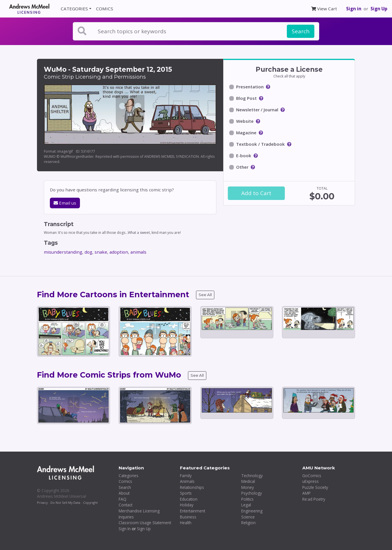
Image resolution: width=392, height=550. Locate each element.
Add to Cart (256, 193)
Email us (65, 203)
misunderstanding (63, 252)
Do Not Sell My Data (65, 503)
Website (245, 121)
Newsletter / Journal (257, 110)
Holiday (187, 505)
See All (205, 295)
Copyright (90, 503)
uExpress (310, 481)
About (124, 493)
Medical (248, 481)
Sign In (125, 529)
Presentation (250, 87)
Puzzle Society (315, 487)
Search (301, 31)
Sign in (354, 9)
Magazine (246, 133)
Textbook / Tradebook (260, 144)
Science (248, 517)
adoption (119, 252)
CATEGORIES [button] (74, 9)
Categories (129, 476)
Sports (186, 493)
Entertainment (193, 511)
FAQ (122, 499)
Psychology (252, 493)
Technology (252, 476)
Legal (246, 505)
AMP (306, 493)
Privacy (42, 503)
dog (88, 252)
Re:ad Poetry (314, 499)
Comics (125, 481)
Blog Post (246, 98)
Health (186, 523)
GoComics (312, 476)
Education (189, 499)
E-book (244, 156)
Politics (247, 499)
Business (188, 517)
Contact (126, 505)
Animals (187, 481)
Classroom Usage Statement (145, 523)
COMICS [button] (105, 9)
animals (138, 252)
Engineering (252, 511)
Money (248, 487)
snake (101, 252)
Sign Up (379, 9)
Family (186, 476)
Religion (248, 523)
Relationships (192, 487)
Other (242, 167)
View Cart (324, 9)
